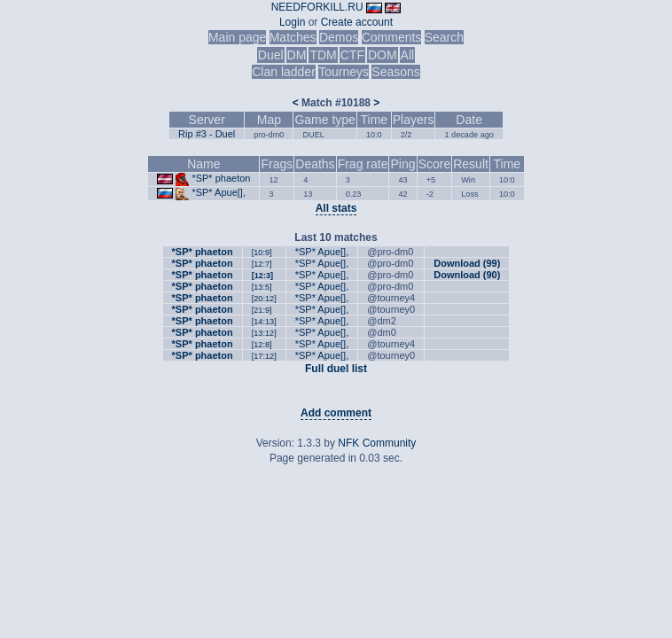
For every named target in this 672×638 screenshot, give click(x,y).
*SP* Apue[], (219, 192)
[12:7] (262, 264)
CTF (352, 55)
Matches (293, 37)
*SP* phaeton (221, 178)
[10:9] (262, 253)
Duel (271, 55)
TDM (323, 55)
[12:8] (262, 345)
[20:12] (264, 299)
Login (292, 22)
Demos (339, 37)
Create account (357, 22)
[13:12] (264, 333)
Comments (392, 37)
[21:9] (262, 310)
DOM (383, 55)
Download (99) (467, 263)
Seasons (395, 72)
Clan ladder (284, 72)
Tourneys (344, 72)
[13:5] (262, 287)
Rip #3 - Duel (207, 134)
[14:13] (264, 322)
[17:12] (264, 356)
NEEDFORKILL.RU (317, 7)
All (408, 55)
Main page (237, 37)
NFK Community (377, 443)
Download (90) (467, 275)
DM (297, 55)
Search (444, 37)
